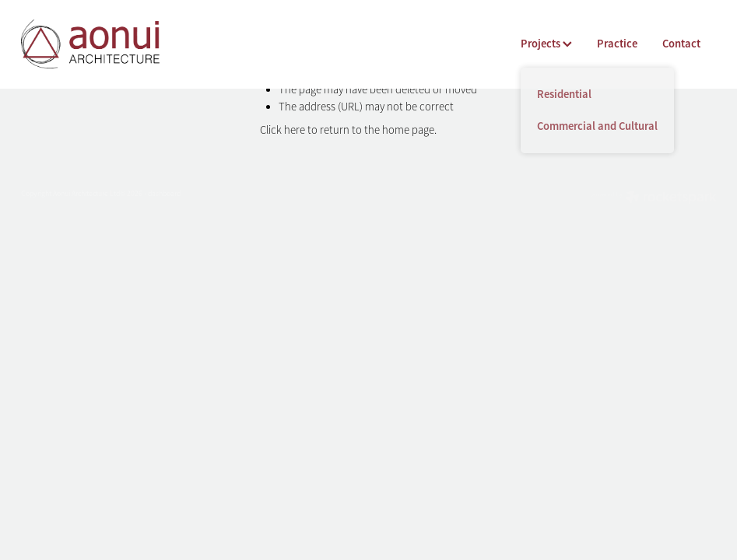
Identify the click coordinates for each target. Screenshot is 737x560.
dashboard (164, 194)
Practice (617, 44)
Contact (681, 44)
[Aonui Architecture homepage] (91, 44)
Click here (283, 130)
